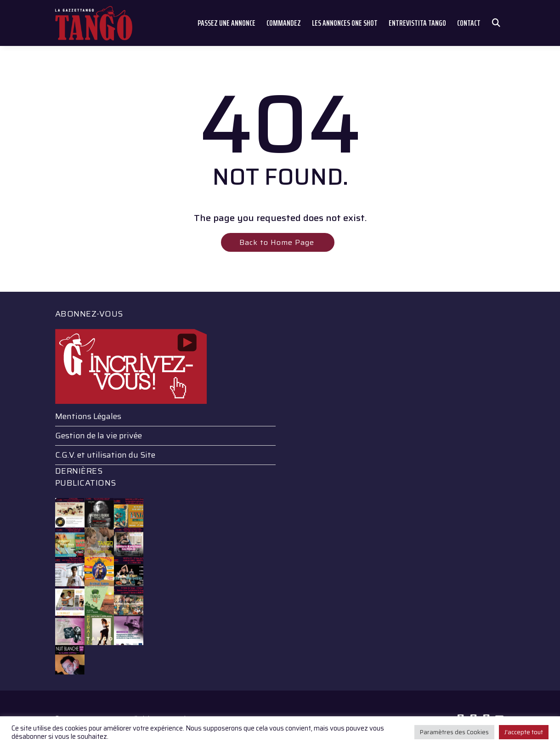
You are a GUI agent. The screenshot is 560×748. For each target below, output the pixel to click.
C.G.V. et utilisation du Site (105, 455)
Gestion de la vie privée (99, 436)
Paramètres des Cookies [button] (454, 732)
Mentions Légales (88, 416)
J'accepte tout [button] (524, 732)
